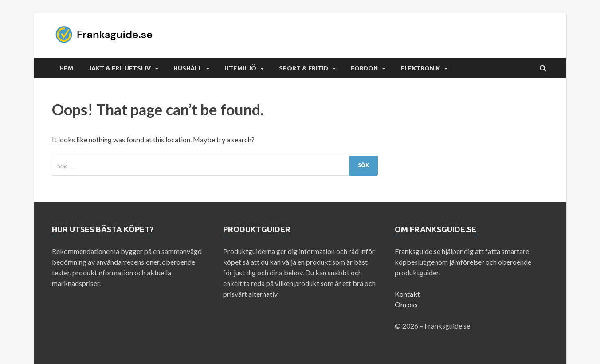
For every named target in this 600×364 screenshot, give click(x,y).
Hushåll (188, 68)
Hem (66, 68)
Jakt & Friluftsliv (120, 68)
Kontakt (407, 294)
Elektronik (420, 68)
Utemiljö (240, 68)
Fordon (364, 68)
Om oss (406, 304)
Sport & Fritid (304, 68)
